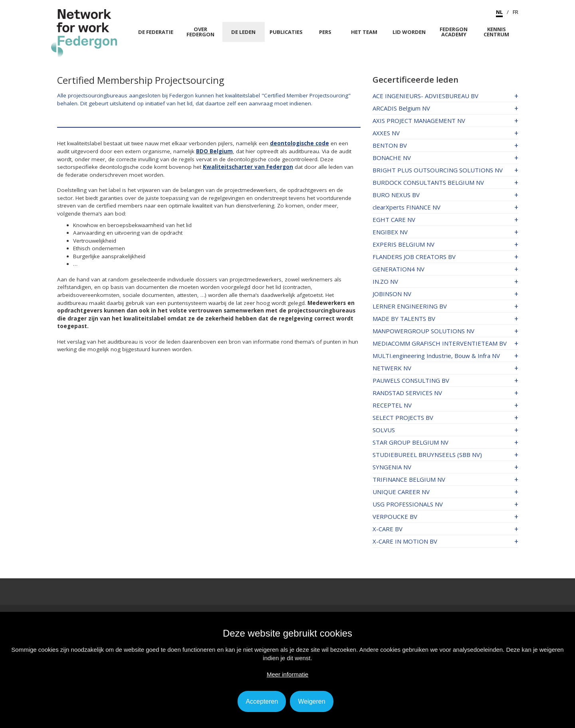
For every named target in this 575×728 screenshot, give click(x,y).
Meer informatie (287, 674)
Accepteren (262, 701)
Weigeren (311, 701)
